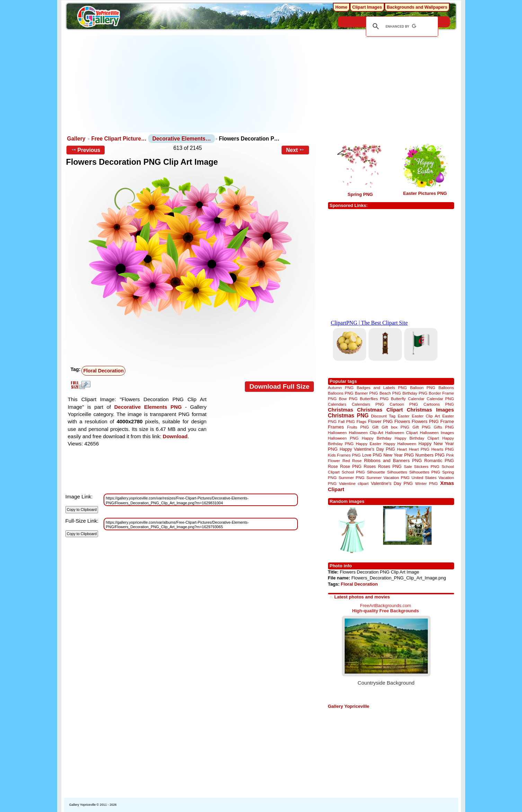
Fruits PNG (358, 427)
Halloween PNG (343, 438)
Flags (361, 421)
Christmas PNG (348, 416)
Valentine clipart (354, 483)
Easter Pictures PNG (425, 193)
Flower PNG (380, 421)
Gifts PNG (444, 427)
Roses (370, 467)
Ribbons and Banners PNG (393, 461)
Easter (404, 416)
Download (175, 436)
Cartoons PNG (439, 404)
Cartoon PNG (404, 404)
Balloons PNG (341, 393)
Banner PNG (367, 393)
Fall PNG (346, 421)
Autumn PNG (341, 387)
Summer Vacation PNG (388, 477)
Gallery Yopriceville (349, 706)
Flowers (402, 421)
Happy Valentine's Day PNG (367, 449)
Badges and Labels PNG (382, 387)
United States (424, 477)
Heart (402, 449)
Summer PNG (351, 477)
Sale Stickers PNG (422, 466)
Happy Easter (369, 444)
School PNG (353, 472)
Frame (447, 421)
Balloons (446, 387)
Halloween (338, 432)
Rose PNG (351, 467)
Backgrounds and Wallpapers (417, 7)
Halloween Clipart (401, 432)
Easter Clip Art (426, 416)
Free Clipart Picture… (119, 139)
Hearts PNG (443, 449)
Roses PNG (390, 467)
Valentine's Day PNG (392, 484)
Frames (336, 427)
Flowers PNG (425, 421)
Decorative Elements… (182, 139)
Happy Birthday (377, 438)
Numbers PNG (430, 455)
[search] (401, 26)
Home (341, 7)
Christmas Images (430, 410)
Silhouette (376, 472)
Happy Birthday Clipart (417, 438)
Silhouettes (397, 472)
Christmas (341, 410)
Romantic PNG (439, 461)
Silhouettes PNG (425, 472)
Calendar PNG (440, 399)
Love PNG (372, 455)
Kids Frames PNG (344, 455)
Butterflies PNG (374, 399)
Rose (333, 467)
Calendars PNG (368, 404)
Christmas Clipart (380, 410)
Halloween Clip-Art (366, 432)
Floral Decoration (359, 584)
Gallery (76, 139)
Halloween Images (437, 432)
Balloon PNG (423, 387)
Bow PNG (348, 399)
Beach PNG (390, 393)
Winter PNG (426, 483)
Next (295, 150)
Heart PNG (419, 449)
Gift (375, 427)
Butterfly (399, 399)
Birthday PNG (415, 393)
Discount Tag (383, 416)
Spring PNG (360, 194)
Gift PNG (422, 427)
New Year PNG (399, 455)
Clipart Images (367, 7)
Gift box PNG (396, 427)
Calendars (337, 404)
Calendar (416, 399)
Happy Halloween (400, 444)
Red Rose (352, 461)
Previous (86, 150)
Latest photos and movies (362, 597)
